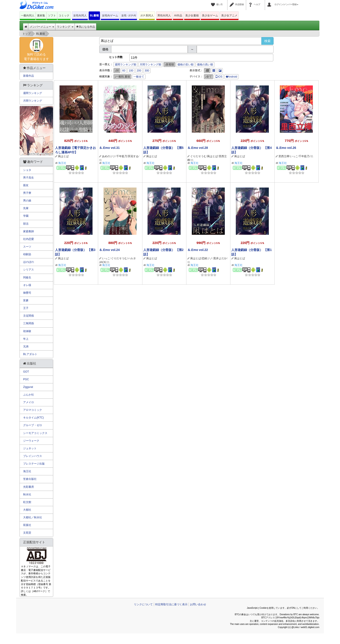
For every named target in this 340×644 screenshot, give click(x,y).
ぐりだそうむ (198, 156)
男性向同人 (164, 16)
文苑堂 (27, 533)
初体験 (27, 331)
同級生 (27, 277)
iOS (219, 77)
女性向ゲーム (110, 16)
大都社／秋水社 (33, 517)
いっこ (294, 156)
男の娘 (27, 201)
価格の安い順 (185, 65)
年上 (26, 339)
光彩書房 (29, 487)
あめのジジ (109, 156)
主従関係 (29, 316)
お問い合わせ (198, 604)
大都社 (27, 510)
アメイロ (29, 402)
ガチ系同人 (147, 16)
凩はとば (63, 156)
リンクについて (143, 604)
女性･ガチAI (129, 16)
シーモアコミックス (35, 433)
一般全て (139, 77)
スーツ (27, 247)
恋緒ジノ (207, 258)
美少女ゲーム (210, 16)
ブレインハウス (33, 456)
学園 (26, 216)
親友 (26, 185)
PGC (26, 379)
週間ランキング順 (126, 65)
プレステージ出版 (34, 464)
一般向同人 (28, 16)
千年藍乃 (122, 156)
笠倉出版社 (30, 479)
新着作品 (29, 76)
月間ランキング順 (150, 65)
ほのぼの (29, 262)
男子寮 (27, 193)
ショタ (27, 170)
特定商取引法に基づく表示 (171, 604)
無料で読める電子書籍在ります (36, 50)
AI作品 (178, 16)
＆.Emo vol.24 (109, 250)
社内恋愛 (29, 239)
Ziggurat (28, 387)
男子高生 (29, 178)
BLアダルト (30, 354)
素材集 (41, 16)
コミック (64, 16)
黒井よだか (220, 258)
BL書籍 (94, 16)
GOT (26, 372)
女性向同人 (80, 16)
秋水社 (27, 494)
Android (232, 77)
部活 (26, 224)
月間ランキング (33, 101)
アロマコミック (33, 410)
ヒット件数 (116, 57)
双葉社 (27, 525)
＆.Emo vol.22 (198, 250)
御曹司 (27, 293)
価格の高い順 (205, 65)
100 (131, 71)
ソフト (52, 16)
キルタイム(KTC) (33, 418)
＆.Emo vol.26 (286, 148)
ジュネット (30, 448)
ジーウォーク (31, 441)
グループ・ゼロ (33, 425)
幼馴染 (27, 254)
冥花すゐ (133, 156)
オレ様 (27, 285)
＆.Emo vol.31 (109, 148)
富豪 (26, 300)
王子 (26, 308)
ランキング (65, 27)
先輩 (26, 208)
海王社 (62, 163)
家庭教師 (29, 231)
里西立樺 (284, 156)
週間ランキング (33, 93)
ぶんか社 (29, 395)
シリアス (29, 270)
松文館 (27, 502)
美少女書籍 (192, 16)
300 (147, 71)
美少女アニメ (229, 16)
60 (124, 71)
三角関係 (29, 323)
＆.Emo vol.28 (198, 148)
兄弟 (26, 347)
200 (139, 71)
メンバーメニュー (42, 27)
